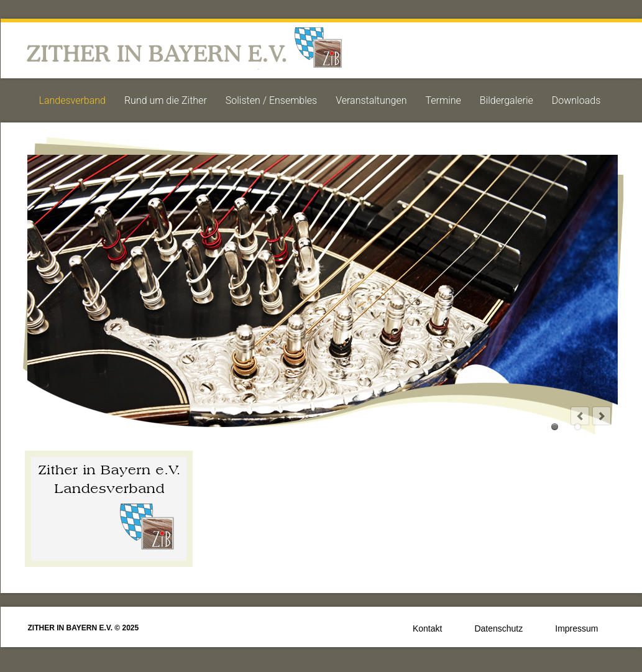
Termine (443, 100)
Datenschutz (498, 628)
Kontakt (427, 628)
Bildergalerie (507, 100)
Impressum (576, 628)
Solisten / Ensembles (271, 100)
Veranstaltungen (371, 100)
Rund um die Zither (166, 100)
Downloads (576, 100)
